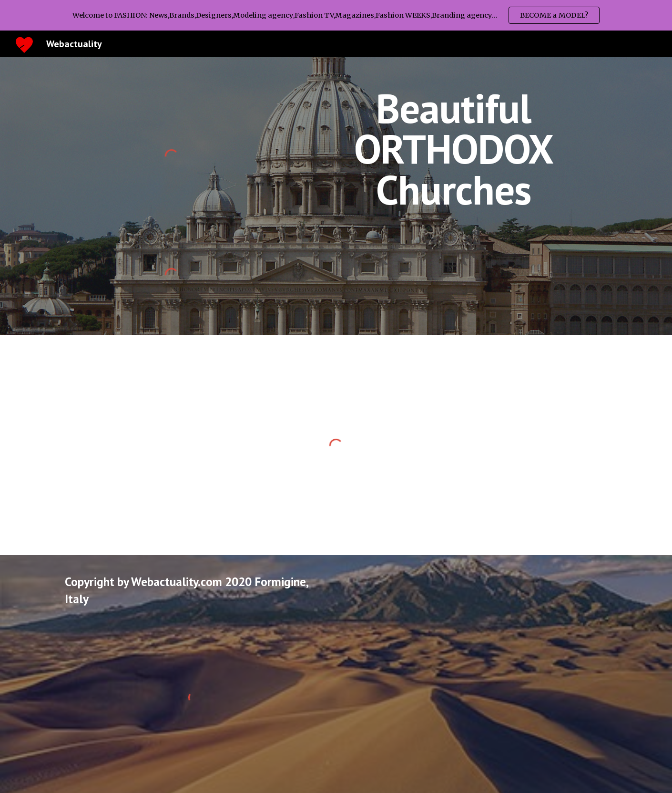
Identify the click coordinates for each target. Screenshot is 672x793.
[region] (336, 15)
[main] (453, 149)
